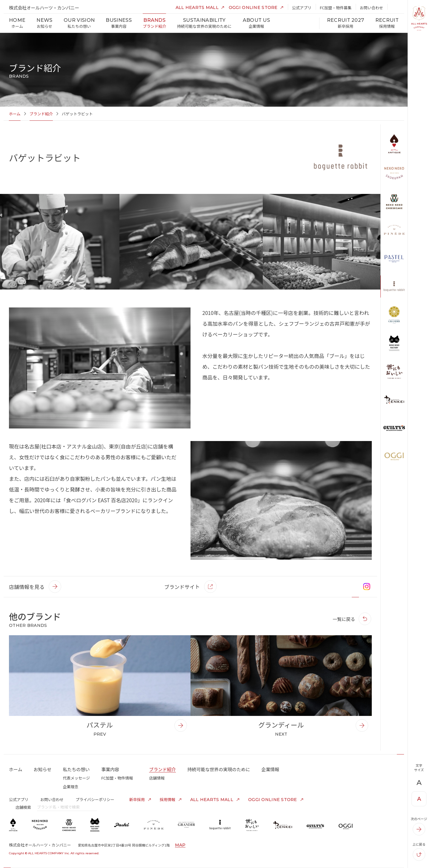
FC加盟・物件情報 (117, 778)
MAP (180, 845)
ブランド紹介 (41, 114)
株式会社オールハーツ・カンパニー (44, 8)
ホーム (15, 114)
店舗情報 (157, 778)
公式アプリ (19, 799)
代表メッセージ (76, 778)
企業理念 (70, 787)
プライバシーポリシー (95, 799)
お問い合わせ (52, 799)
